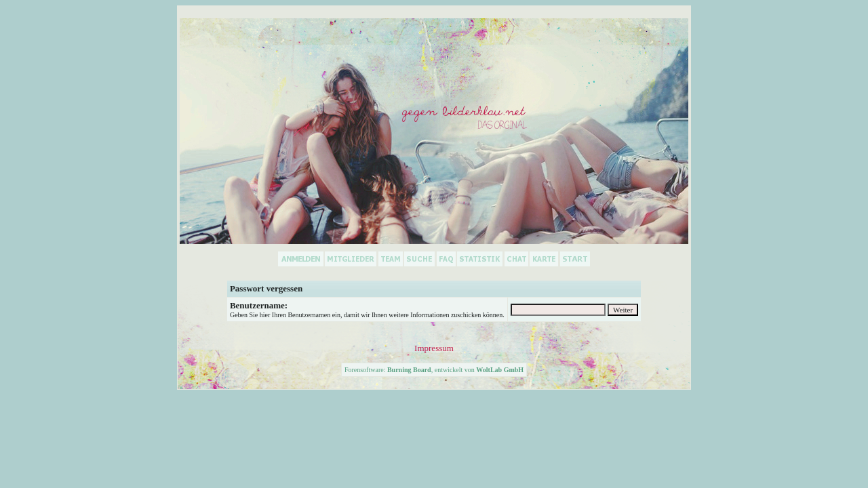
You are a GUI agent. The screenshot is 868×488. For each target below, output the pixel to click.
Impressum (434, 348)
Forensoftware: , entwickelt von (434, 370)
